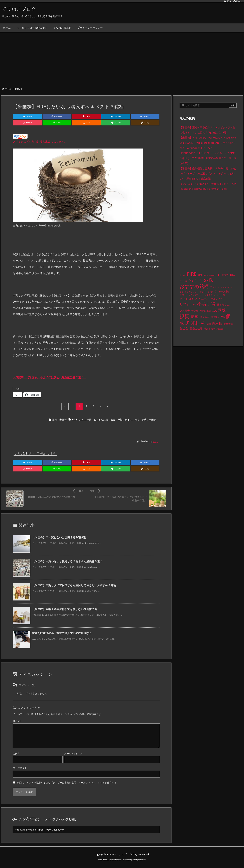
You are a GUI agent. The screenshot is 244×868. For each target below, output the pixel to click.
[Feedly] (116, 123)
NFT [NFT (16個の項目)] (219, 275)
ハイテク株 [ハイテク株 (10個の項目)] (208, 295)
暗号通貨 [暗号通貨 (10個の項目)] (215, 317)
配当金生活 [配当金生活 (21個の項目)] (196, 329)
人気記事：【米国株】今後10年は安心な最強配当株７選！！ (50, 377)
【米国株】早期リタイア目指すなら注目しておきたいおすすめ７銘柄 (74, 585)
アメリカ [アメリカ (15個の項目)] (215, 287)
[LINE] (57, 123)
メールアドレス (73, 754)
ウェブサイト (20, 768)
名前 (16, 754)
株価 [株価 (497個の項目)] (226, 316)
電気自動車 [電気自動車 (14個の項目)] (210, 329)
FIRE (74, 420)
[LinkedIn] (116, 117)
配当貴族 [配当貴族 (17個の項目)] (228, 324)
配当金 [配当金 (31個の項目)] (184, 328)
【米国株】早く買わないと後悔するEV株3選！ (60, 537)
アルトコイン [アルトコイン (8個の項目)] (226, 287)
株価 (137, 420)
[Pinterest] (86, 117)
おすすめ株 (85, 420)
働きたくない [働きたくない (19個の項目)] (224, 304)
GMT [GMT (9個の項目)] (200, 275)
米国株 (63, 420)
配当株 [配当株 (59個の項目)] (217, 324)
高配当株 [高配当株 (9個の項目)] (220, 329)
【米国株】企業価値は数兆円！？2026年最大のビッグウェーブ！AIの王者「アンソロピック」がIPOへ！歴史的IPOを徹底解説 (208, 174)
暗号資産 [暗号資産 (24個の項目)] (205, 317)
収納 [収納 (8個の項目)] (209, 311)
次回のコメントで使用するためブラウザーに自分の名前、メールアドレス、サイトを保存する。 (68, 783)
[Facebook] (57, 117)
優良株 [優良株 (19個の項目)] (195, 311)
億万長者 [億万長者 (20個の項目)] (185, 311)
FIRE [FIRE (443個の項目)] (192, 274)
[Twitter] (27, 117)
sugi (156, 441)
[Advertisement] (122, 58)
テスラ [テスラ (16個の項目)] (183, 295)
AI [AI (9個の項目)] (180, 275)
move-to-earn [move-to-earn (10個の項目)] (209, 275)
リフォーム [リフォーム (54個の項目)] (188, 304)
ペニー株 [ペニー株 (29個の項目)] (204, 299)
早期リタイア (125, 420)
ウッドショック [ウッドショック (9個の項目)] (206, 292)
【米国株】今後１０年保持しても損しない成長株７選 (65, 609)
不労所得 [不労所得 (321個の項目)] (206, 304)
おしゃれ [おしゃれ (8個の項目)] (183, 281)
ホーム (8, 89)
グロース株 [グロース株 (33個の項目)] (222, 291)
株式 (144, 420)
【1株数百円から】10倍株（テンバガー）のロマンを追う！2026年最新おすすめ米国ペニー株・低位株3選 (208, 158)
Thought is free (139, 860)
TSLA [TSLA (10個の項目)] (232, 275)
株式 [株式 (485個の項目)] (185, 323)
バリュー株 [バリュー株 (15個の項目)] (220, 295)
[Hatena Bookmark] (145, 117)
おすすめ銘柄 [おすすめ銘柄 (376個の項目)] (194, 286)
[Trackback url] (86, 830)
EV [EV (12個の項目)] (184, 275)
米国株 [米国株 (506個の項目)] (198, 323)
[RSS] (86, 123)
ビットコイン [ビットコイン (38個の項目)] (188, 299)
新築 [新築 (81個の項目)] (195, 317)
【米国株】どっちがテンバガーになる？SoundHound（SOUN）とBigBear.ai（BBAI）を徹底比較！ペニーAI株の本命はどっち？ (208, 143)
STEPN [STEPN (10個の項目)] (225, 275)
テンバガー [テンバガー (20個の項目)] (195, 295)
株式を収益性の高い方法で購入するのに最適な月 (62, 633)
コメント (17, 721)
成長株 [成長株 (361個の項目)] (219, 310)
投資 (20, 89)
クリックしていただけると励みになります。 (40, 141)
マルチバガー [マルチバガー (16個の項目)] (218, 299)
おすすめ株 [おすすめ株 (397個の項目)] (201, 280)
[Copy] (145, 123)
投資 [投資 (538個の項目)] (185, 316)
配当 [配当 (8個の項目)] (209, 324)
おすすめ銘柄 (101, 420)
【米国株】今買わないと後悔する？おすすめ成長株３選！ (67, 561)
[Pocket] (27, 123)
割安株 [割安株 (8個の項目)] (203, 311)
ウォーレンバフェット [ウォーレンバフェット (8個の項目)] (189, 292)
